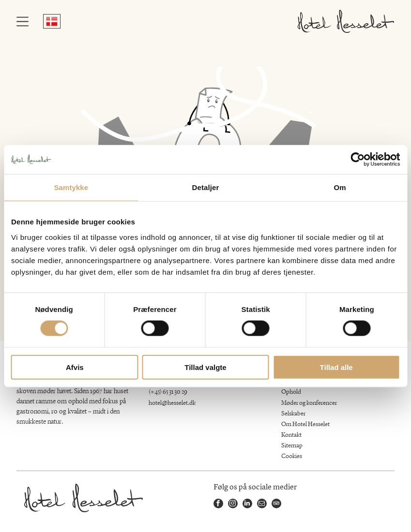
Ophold (291, 392)
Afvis (75, 367)
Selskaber (293, 414)
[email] (262, 505)
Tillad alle (336, 367)
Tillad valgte (205, 367)
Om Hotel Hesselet (305, 424)
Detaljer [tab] (206, 187)
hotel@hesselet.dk (172, 403)
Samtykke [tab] (71, 187)
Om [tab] (340, 187)
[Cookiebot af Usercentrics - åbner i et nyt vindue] (358, 160)
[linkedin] (247, 505)
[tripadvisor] (276, 505)
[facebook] (218, 505)
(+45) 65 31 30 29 (168, 392)
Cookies (292, 456)
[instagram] (233, 505)
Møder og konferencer (309, 403)
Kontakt (291, 435)
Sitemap (292, 446)
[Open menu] (23, 22)
